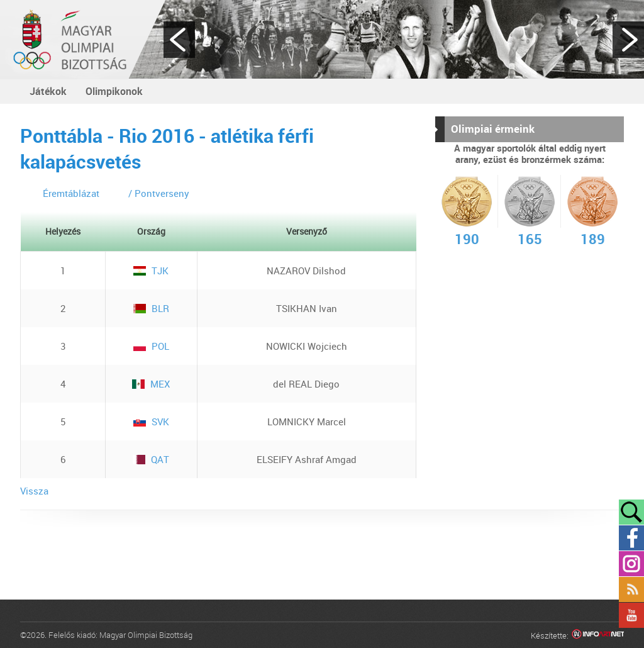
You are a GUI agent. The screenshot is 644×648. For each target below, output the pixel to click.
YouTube (631, 615)
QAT (151, 459)
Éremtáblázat (71, 193)
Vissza (34, 491)
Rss (631, 589)
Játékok (48, 91)
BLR (151, 308)
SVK (151, 422)
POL (151, 346)
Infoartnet (598, 636)
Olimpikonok (114, 91)
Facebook (631, 538)
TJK (151, 271)
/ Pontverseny (159, 193)
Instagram (631, 564)
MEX (151, 384)
